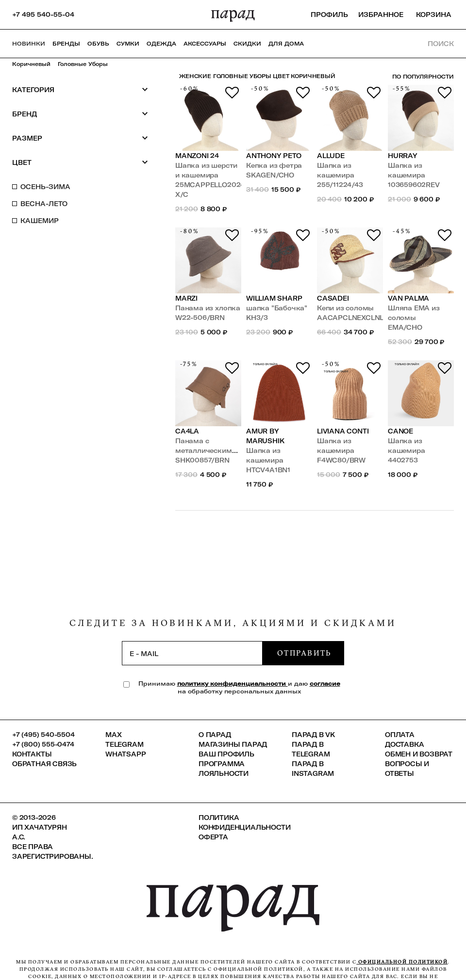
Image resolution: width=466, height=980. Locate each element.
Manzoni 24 (197, 156)
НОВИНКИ (29, 44)
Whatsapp (125, 754)
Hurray (403, 156)
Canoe (400, 431)
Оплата (400, 735)
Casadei (333, 298)
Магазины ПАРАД (233, 744)
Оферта (213, 837)
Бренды (66, 44)
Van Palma (408, 298)
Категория (80, 89)
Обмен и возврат (419, 754)
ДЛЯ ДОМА (286, 44)
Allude (331, 156)
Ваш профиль (226, 754)
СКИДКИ (247, 44)
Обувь (98, 44)
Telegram (124, 744)
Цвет (80, 162)
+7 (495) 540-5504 (43, 735)
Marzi (186, 298)
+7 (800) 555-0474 (43, 744)
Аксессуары (205, 44)
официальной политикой (402, 962)
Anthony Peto (274, 156)
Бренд (80, 114)
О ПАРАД (215, 735)
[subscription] (192, 653)
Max (113, 735)
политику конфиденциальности (233, 683)
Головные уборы (83, 64)
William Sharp (274, 298)
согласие (325, 683)
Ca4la (187, 431)
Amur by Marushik (265, 436)
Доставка (404, 744)
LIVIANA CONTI (343, 431)
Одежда (161, 44)
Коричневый (31, 64)
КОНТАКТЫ (32, 754)
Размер (80, 138)
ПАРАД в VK (313, 735)
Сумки (128, 44)
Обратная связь (44, 764)
